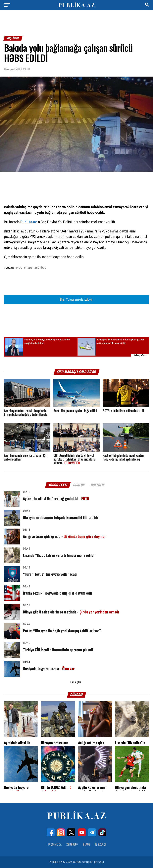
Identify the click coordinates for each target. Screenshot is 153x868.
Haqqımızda (54, 844)
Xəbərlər (72, 844)
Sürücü (41, 268)
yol (20, 268)
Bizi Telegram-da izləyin (76, 300)
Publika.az (29, 222)
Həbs (29, 268)
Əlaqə (87, 844)
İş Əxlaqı (100, 844)
